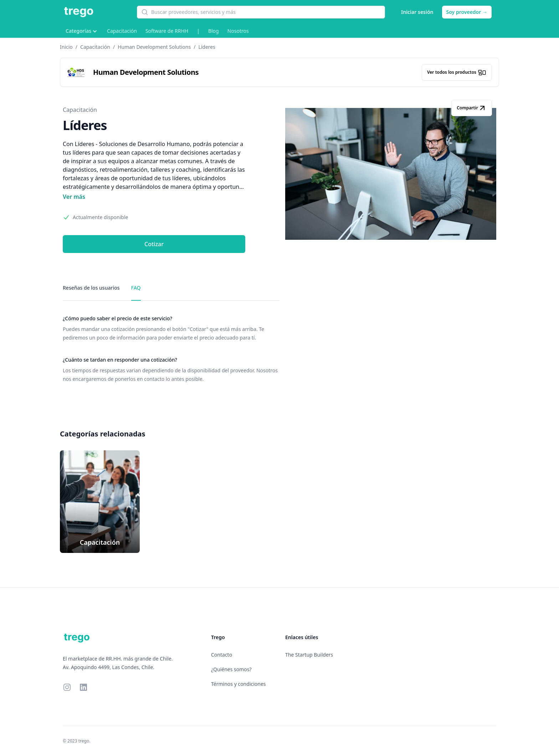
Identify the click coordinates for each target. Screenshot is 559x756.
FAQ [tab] (136, 288)
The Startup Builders (309, 655)
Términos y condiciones (239, 684)
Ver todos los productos (457, 72)
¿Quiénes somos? (231, 669)
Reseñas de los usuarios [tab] (91, 288)
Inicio (66, 47)
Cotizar (154, 244)
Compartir (472, 108)
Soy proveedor (467, 12)
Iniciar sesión (417, 12)
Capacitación (122, 31)
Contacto (222, 655)
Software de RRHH (167, 31)
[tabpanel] (171, 349)
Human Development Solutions (154, 47)
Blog (214, 31)
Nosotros (238, 31)
